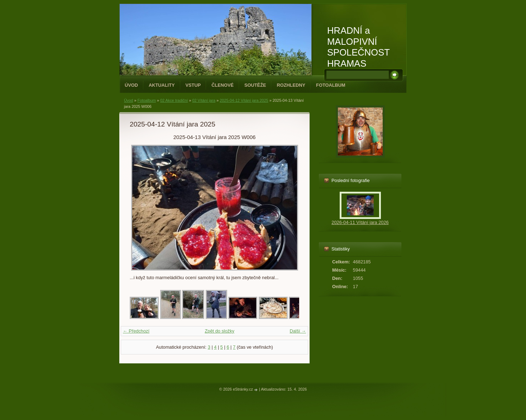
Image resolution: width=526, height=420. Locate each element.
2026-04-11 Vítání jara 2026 (360, 222)
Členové (223, 85)
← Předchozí (136, 331)
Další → (298, 331)
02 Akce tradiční (174, 100)
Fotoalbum (331, 85)
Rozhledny (291, 85)
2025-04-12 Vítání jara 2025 (244, 100)
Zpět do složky (219, 331)
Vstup (193, 85)
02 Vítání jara (204, 100)
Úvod (131, 85)
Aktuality (162, 85)
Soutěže (255, 85)
